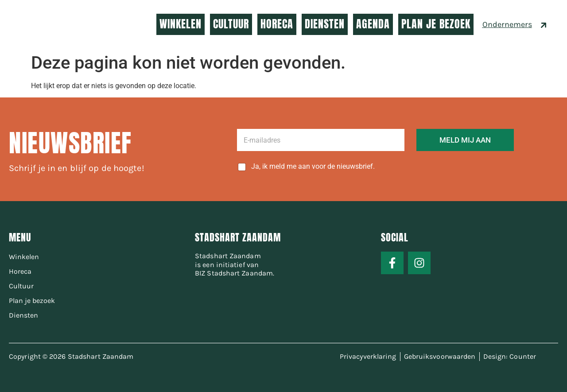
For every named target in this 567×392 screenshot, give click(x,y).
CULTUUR (231, 24)
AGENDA (373, 24)
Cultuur (21, 286)
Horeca (20, 271)
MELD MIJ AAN (465, 140)
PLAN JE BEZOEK (436, 24)
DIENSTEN (325, 24)
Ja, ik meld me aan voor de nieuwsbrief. (313, 166)
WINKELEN (181, 24)
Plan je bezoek (32, 301)
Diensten (23, 315)
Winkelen (24, 257)
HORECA (277, 24)
